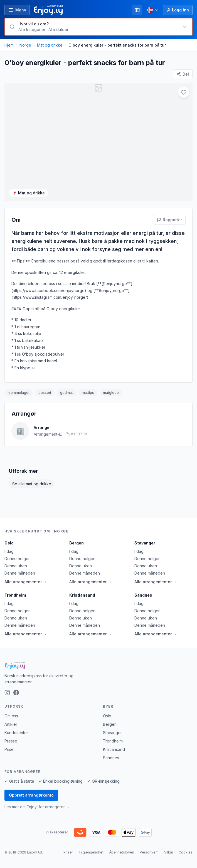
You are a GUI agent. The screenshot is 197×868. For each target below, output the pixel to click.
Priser (10, 749)
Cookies (186, 852)
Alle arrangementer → (26, 582)
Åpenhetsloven (122, 852)
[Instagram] (7, 693)
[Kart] (137, 10)
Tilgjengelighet (91, 852)
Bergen (77, 543)
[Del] (183, 74)
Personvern (149, 852)
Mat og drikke (50, 45)
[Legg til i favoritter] (184, 92)
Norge (25, 45)
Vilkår (169, 852)
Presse (11, 741)
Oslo (9, 543)
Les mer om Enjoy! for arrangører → (37, 807)
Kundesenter (16, 733)
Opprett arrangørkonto (31, 795)
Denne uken (16, 566)
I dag (9, 551)
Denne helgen (18, 559)
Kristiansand (82, 595)
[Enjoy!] (98, 666)
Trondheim (15, 595)
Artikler (11, 724)
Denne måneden (20, 573)
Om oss (11, 716)
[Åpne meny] (17, 10)
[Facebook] (16, 693)
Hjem (9, 45)
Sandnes (143, 595)
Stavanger (145, 543)
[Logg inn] (178, 10)
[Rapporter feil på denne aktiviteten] (169, 220)
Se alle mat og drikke (32, 484)
